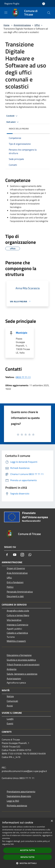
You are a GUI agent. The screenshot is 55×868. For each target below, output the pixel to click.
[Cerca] (49, 13)
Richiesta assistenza (17, 806)
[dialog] (27, 843)
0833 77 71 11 (23, 377)
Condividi (12, 116)
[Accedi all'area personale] (44, 4)
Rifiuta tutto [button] (27, 857)
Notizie (10, 696)
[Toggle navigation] (6, 13)
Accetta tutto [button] (27, 850)
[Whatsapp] (30, 555)
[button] (28, 863)
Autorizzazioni (14, 678)
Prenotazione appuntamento (21, 791)
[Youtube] (15, 555)
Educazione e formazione (19, 655)
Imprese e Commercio (17, 625)
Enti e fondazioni (15, 582)
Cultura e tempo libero (18, 615)
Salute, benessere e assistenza (22, 674)
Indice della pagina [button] (19, 129)
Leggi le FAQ (13, 801)
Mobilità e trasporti (16, 641)
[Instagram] (22, 555)
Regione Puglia (12, 4)
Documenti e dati (15, 596)
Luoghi (10, 719)
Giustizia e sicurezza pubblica (21, 660)
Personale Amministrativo (20, 592)
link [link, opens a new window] (12, 844)
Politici (10, 587)
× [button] (52, 821)
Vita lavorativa (14, 620)
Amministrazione (22, 25)
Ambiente (12, 669)
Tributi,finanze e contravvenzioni (23, 664)
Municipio (22, 333)
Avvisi (10, 706)
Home (6, 25)
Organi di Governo (16, 568)
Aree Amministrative (17, 573)
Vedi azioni (13, 122)
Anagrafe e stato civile (18, 611)
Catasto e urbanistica (17, 633)
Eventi (10, 723)
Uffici (37, 25)
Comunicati (12, 701)
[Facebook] (7, 555)
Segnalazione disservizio (19, 796)
